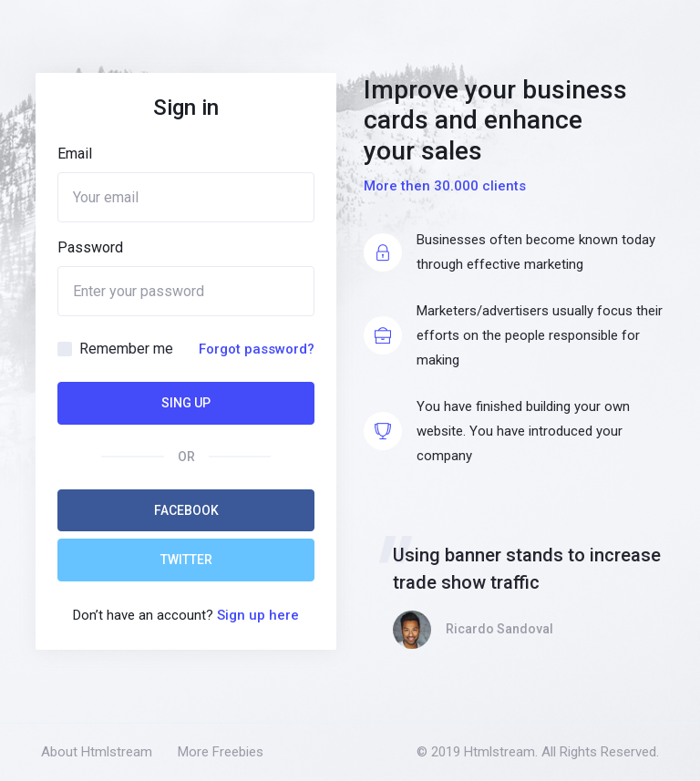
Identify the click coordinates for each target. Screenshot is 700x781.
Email (75, 154)
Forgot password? (257, 349)
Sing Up (186, 403)
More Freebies (221, 752)
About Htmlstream (97, 752)
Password (90, 247)
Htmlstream (499, 752)
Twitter (186, 560)
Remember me (126, 349)
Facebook (186, 510)
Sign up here (258, 615)
